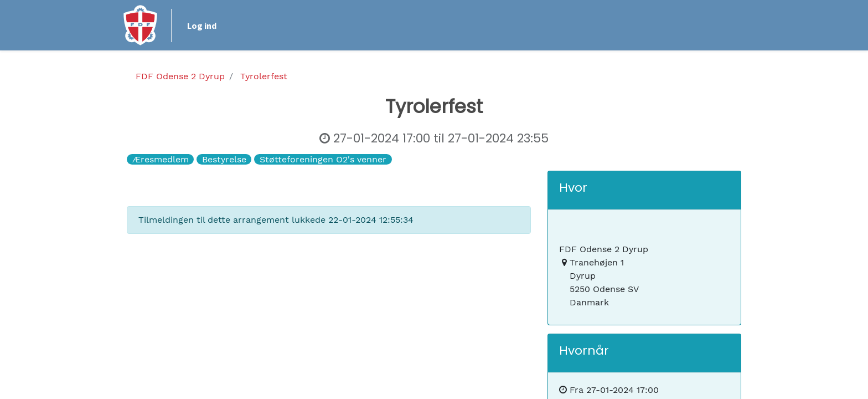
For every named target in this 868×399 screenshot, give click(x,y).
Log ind (206, 25)
